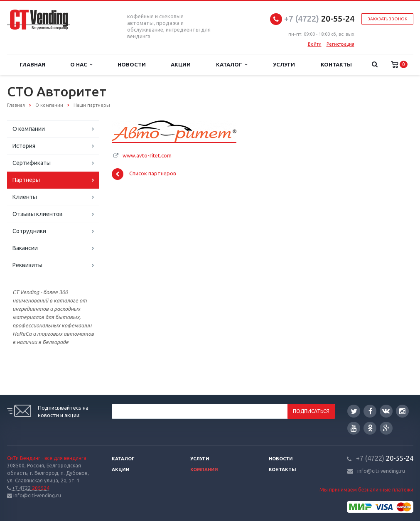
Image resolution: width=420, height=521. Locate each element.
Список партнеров (144, 174)
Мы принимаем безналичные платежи (366, 490)
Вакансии (25, 248)
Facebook (371, 411)
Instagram (402, 411)
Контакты (336, 64)
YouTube (354, 428)
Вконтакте (386, 411)
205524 (31, 488)
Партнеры (26, 180)
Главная (32, 64)
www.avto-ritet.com (147, 155)
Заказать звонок (387, 19)
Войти (315, 44)
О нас (81, 65)
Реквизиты (27, 265)
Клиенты (25, 197)
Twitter (354, 411)
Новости (132, 64)
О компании (29, 129)
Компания (204, 469)
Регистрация (340, 44)
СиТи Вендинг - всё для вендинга (47, 458)
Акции (181, 64)
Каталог (232, 65)
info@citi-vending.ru (381, 471)
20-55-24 (319, 18)
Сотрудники (29, 231)
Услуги (284, 64)
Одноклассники (370, 428)
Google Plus (386, 428)
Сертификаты (32, 163)
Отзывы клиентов (38, 214)
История (24, 146)
